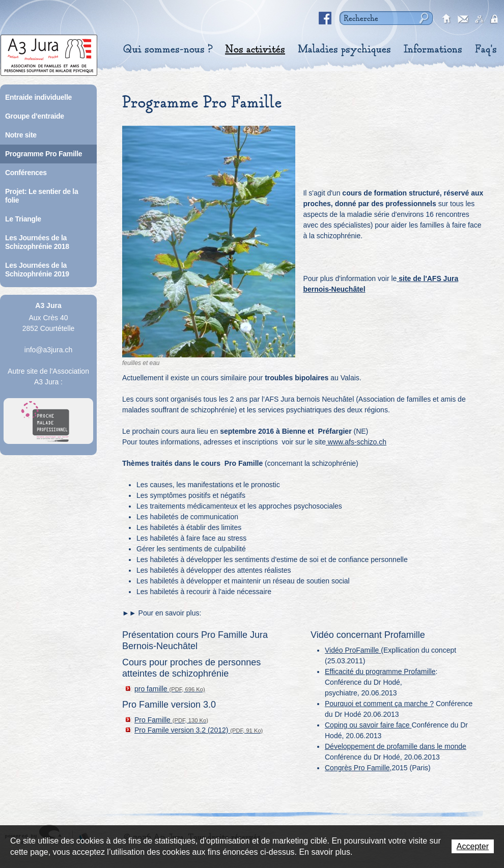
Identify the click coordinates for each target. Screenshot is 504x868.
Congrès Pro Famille (357, 768)
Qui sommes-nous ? (168, 49)
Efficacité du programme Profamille (380, 671)
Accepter (473, 846)
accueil (447, 19)
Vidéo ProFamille (353, 650)
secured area (496, 19)
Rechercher (423, 18)
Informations (433, 49)
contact (463, 19)
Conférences (26, 173)
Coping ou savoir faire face (368, 725)
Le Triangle (23, 219)
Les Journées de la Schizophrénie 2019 (37, 270)
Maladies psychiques (344, 49)
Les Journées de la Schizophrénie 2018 (37, 242)
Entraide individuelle (38, 97)
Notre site (21, 135)
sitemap (480, 19)
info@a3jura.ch (48, 350)
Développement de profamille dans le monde (396, 746)
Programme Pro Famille (44, 154)
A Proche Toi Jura (48, 421)
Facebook (325, 18)
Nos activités (255, 49)
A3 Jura (49, 53)
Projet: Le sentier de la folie (41, 196)
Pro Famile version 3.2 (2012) (199, 730)
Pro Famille (171, 720)
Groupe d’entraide (35, 116)
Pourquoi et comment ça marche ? (379, 704)
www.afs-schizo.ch (356, 442)
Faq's (486, 49)
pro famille (170, 689)
